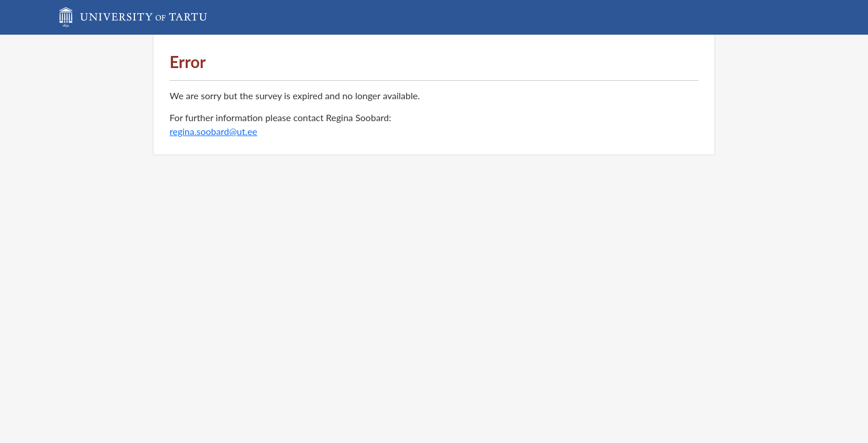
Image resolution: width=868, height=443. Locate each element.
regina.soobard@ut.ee (213, 131)
